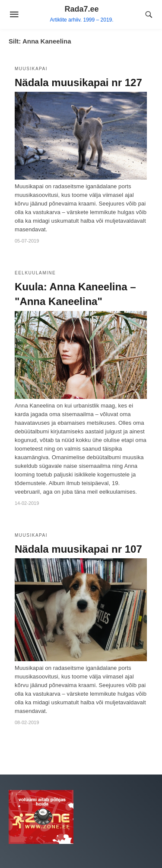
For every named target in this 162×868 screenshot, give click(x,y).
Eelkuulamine (35, 273)
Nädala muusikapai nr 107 (78, 549)
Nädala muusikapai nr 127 (78, 82)
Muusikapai (31, 69)
